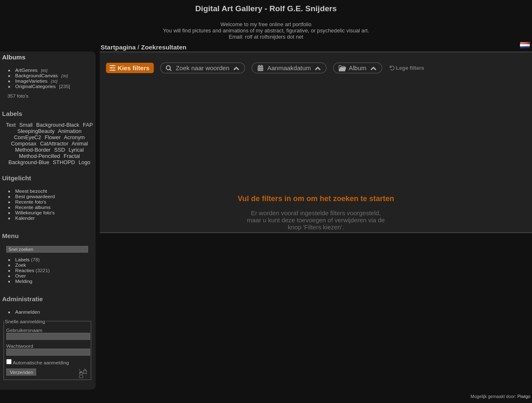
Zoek (21, 265)
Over (21, 276)
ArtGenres (27, 70)
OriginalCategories (36, 86)
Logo (84, 162)
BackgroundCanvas (37, 75)
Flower (53, 137)
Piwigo (524, 396)
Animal (80, 144)
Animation (70, 131)
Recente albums (33, 207)
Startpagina (118, 47)
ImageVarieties (32, 81)
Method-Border (33, 150)
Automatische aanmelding (38, 362)
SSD (59, 150)
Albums (14, 57)
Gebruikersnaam (24, 330)
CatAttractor (54, 144)
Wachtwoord (20, 346)
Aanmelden (28, 312)
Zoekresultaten (164, 47)
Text (11, 125)
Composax (23, 144)
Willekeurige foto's (35, 213)
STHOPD (64, 162)
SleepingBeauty (36, 131)
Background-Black (58, 125)
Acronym (75, 137)
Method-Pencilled (40, 156)
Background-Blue (29, 162)
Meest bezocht (31, 191)
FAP (88, 125)
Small (26, 125)
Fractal (72, 156)
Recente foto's (31, 202)
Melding (24, 281)
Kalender (25, 218)
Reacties (25, 270)
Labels (23, 259)
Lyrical (76, 150)
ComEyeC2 (28, 137)
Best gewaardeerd (35, 196)
